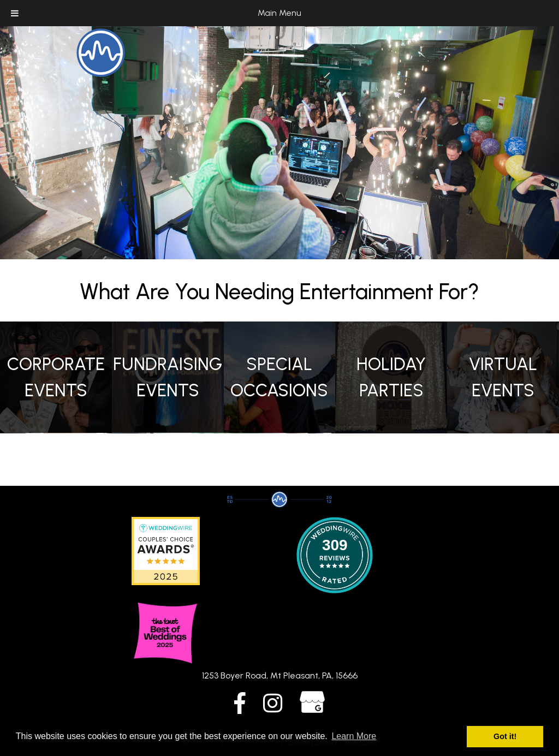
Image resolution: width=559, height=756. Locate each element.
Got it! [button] (505, 736)
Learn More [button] (354, 736)
